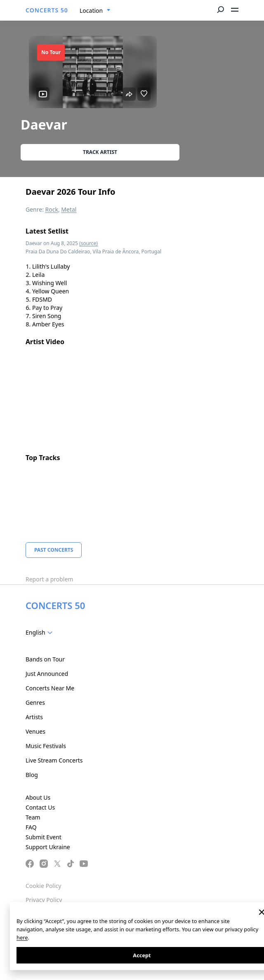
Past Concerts (54, 550)
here (22, 937)
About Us (38, 797)
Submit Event (44, 837)
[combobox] (95, 11)
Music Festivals (46, 746)
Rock (52, 209)
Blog (32, 775)
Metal (69, 209)
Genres (35, 703)
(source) (88, 243)
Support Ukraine (48, 847)
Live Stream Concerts (54, 760)
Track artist (100, 152)
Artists (34, 717)
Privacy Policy (44, 900)
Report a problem (49, 579)
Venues (35, 731)
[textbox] (41, 633)
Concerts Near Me (50, 688)
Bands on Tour (45, 659)
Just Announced (47, 674)
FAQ (31, 827)
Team (33, 817)
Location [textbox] (91, 11)
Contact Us (40, 807)
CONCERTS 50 (47, 10)
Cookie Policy (43, 886)
